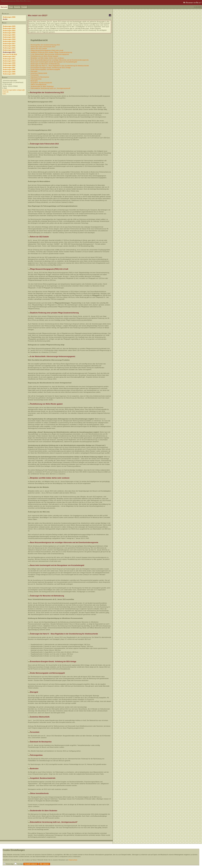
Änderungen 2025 (9, 26)
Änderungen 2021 (9, 35)
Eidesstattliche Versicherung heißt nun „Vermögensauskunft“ (51, 88)
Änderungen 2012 (9, 57)
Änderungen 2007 (9, 67)
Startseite (4, 7)
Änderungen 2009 (9, 63)
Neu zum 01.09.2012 (10, 54)
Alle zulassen (44, 864)
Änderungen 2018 (9, 41)
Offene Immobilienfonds (38, 85)
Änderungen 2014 (9, 50)
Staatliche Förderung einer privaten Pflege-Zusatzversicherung (51, 52)
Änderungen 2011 (9, 59)
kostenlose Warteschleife (39, 73)
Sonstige (20, 864)
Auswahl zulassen (31, 864)
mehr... (5, 94)
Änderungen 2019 (9, 39)
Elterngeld (34, 71)
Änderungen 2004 (9, 74)
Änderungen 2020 (9, 37)
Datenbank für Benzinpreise (40, 77)
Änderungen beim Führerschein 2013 (43, 47)
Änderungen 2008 (9, 65)
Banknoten (34, 81)
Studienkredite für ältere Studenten (42, 86)
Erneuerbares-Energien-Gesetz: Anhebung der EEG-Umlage (51, 68)
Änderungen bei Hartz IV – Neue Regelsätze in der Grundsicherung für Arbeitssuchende (60, 66)
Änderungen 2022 (9, 33)
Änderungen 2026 (9, 17)
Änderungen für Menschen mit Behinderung (45, 64)
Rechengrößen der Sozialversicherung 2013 (45, 45)
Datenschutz (73, 860)
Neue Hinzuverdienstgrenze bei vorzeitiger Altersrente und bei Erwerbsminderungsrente (60, 60)
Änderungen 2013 (9, 52)
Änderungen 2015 (9, 48)
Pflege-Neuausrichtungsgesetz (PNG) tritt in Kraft (47, 50)
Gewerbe (17, 7)
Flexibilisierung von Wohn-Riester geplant (44, 56)
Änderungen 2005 (9, 72)
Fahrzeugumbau (36, 79)
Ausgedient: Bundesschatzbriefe (41, 83)
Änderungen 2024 (9, 28)
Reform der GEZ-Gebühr (39, 49)
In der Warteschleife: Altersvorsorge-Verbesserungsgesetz (50, 54)
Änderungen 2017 (9, 44)
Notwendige (10, 864)
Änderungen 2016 (9, 46)
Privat (11, 7)
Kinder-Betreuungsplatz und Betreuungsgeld (45, 69)
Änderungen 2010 (9, 61)
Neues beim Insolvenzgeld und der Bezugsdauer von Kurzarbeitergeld (54, 62)
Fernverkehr (35, 75)
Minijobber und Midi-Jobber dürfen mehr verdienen (47, 58)
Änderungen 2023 (9, 31)
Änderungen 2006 (9, 70)
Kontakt (24, 7)
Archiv (5, 19)
